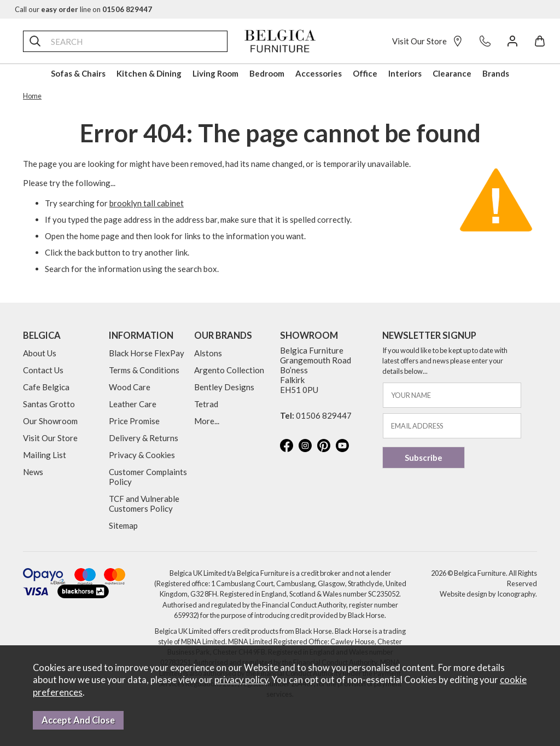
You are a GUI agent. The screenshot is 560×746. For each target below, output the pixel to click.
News (33, 472)
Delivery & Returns (144, 438)
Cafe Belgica (46, 387)
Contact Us (43, 370)
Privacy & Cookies (142, 455)
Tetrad (206, 404)
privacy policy (241, 680)
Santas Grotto (49, 404)
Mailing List (45, 455)
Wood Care (130, 387)
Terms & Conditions (144, 370)
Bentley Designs (224, 387)
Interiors (405, 73)
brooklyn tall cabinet (147, 203)
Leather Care (133, 404)
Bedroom (267, 73)
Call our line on (83, 9)
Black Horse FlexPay (147, 353)
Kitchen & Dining (149, 73)
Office (365, 73)
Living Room (215, 73)
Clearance (452, 73)
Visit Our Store (428, 41)
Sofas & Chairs (78, 73)
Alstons (208, 353)
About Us (40, 353)
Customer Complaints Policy (148, 477)
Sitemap (123, 525)
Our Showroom (50, 421)
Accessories (319, 73)
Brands (496, 73)
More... (207, 421)
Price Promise (134, 421)
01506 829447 (324, 415)
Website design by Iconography (488, 594)
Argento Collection (229, 370)
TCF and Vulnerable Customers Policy (144, 504)
